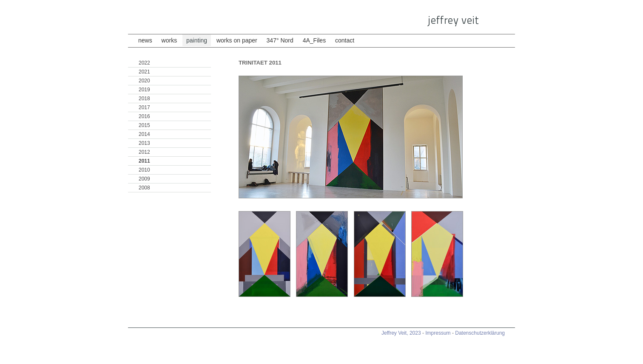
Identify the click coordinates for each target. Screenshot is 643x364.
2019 (144, 90)
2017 (144, 107)
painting (197, 40)
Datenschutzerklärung (480, 333)
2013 (144, 143)
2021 (144, 72)
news (145, 40)
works (169, 40)
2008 (144, 188)
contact (345, 40)
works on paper (237, 40)
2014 (144, 134)
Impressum (438, 333)
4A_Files (315, 40)
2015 (144, 125)
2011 (144, 161)
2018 (144, 99)
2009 (144, 179)
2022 (144, 63)
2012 (144, 152)
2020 (144, 81)
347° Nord (281, 40)
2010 (144, 170)
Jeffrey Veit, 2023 (401, 333)
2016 (144, 116)
